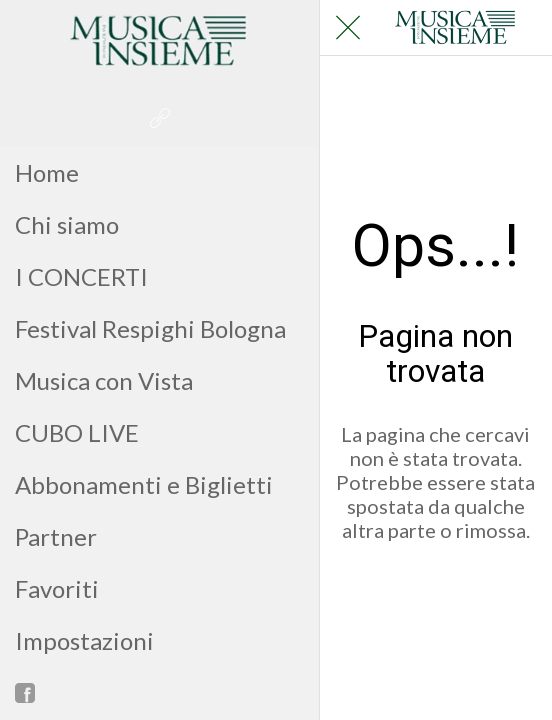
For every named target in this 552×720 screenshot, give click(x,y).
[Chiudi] (348, 28)
